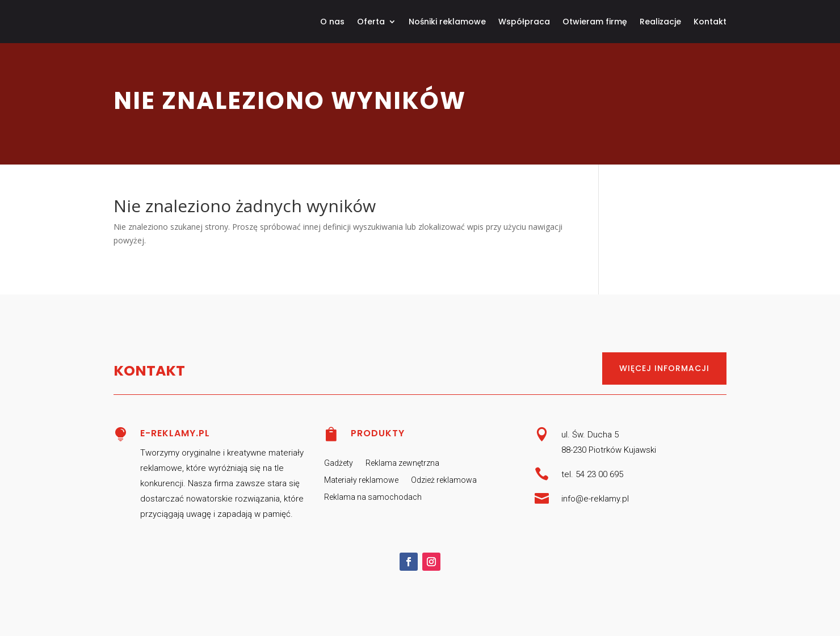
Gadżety (339, 463)
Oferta (371, 22)
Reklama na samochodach (373, 497)
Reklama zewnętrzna (402, 463)
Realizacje (660, 22)
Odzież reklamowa (444, 480)
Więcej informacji (664, 368)
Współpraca (524, 22)
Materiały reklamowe (361, 480)
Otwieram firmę (595, 22)
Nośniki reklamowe (447, 22)
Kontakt (710, 22)
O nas (332, 22)
